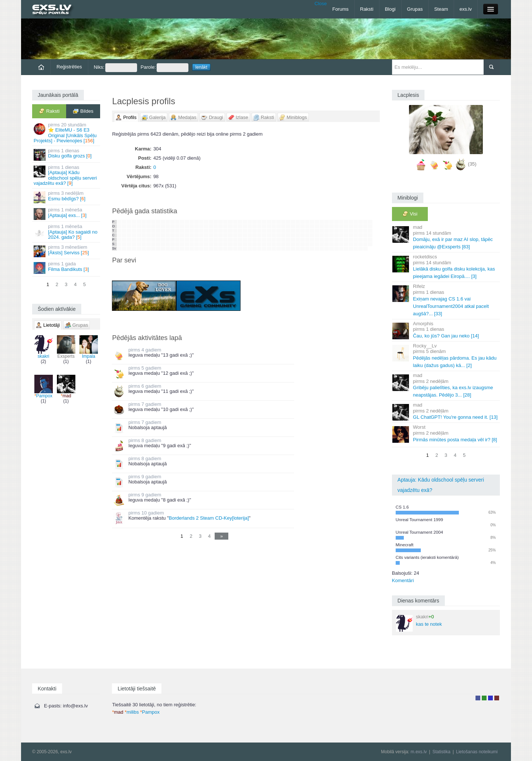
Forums (340, 9)
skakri (44, 347)
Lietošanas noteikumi (477, 752)
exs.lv (466, 9)
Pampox (44, 387)
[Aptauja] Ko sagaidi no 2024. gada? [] (67, 232)
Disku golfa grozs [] (67, 154)
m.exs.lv (419, 752)
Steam (441, 9)
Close (320, 4)
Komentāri (403, 580)
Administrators (497, 698)
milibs (132, 712)
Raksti (367, 9)
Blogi (390, 9)
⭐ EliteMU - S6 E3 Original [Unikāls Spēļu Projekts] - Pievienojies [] (67, 133)
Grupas (415, 9)
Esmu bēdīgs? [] (67, 197)
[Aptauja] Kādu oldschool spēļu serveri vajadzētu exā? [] (67, 175)
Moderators (490, 698)
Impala (89, 347)
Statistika (441, 752)
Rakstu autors (484, 698)
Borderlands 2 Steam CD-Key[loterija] (209, 518)
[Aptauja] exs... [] (67, 213)
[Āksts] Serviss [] (67, 251)
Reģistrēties (69, 67)
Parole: (165, 68)
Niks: (115, 68)
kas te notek (419, 623)
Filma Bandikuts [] (67, 267)
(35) (472, 164)
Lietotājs (478, 698)
